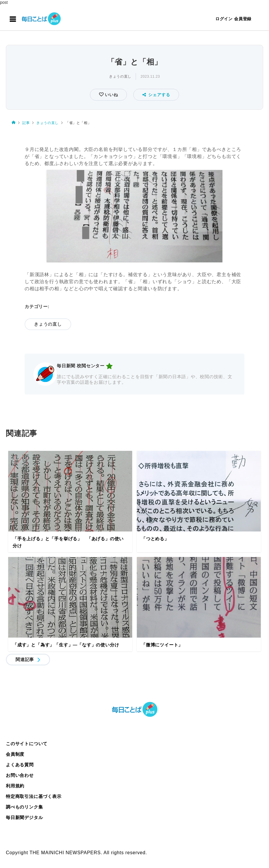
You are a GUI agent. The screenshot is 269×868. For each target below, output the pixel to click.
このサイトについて (27, 744)
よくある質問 (20, 765)
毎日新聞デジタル (24, 817)
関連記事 (25, 659)
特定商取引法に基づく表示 (34, 796)
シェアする (156, 95)
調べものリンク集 (24, 807)
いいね (111, 95)
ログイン (224, 19)
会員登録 (243, 19)
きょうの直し (120, 77)
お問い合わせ (20, 775)
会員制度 (15, 754)
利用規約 (15, 786)
